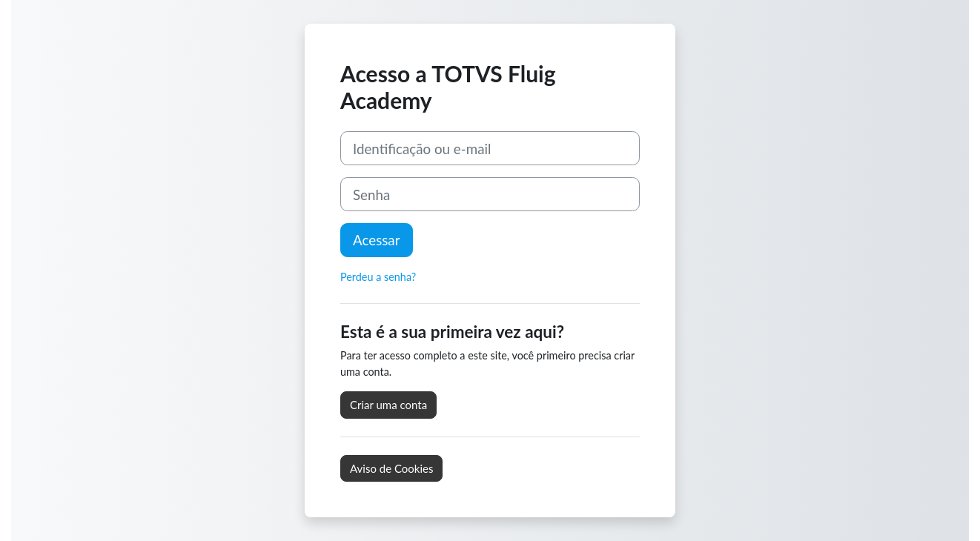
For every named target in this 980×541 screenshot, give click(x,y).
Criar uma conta (388, 405)
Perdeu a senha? (378, 277)
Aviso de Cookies (391, 468)
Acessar (377, 240)
